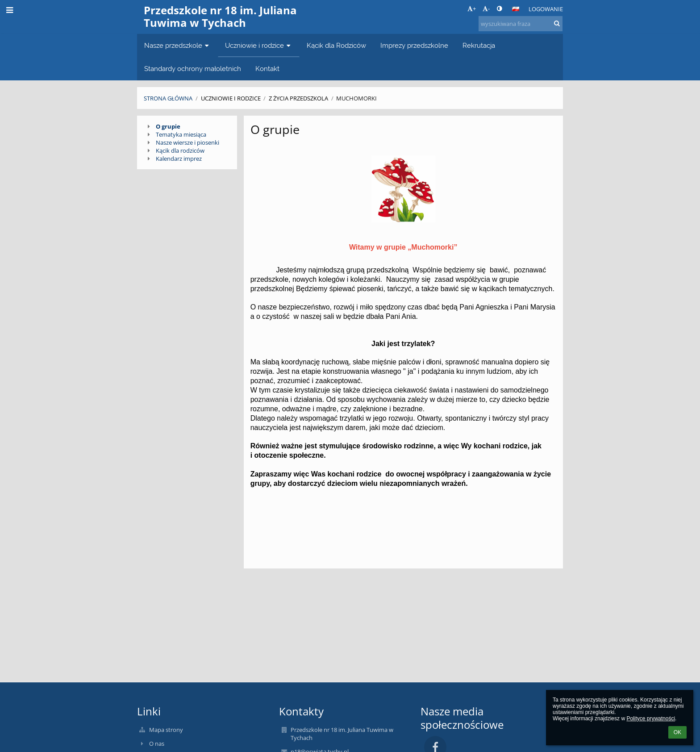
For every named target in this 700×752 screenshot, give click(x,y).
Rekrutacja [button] (479, 45)
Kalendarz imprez (179, 159)
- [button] (486, 8)
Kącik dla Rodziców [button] (336, 45)
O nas (157, 744)
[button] (516, 9)
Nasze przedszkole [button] (177, 45)
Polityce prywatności (651, 719)
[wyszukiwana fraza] (521, 24)
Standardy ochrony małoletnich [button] (193, 69)
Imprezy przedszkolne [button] (414, 45)
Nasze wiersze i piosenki (187, 142)
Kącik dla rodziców (180, 150)
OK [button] (677, 732)
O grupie (168, 126)
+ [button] (472, 8)
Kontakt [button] (267, 69)
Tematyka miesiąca (181, 134)
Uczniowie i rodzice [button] (259, 45)
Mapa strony (166, 730)
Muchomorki (356, 98)
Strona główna (168, 98)
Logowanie (546, 9)
